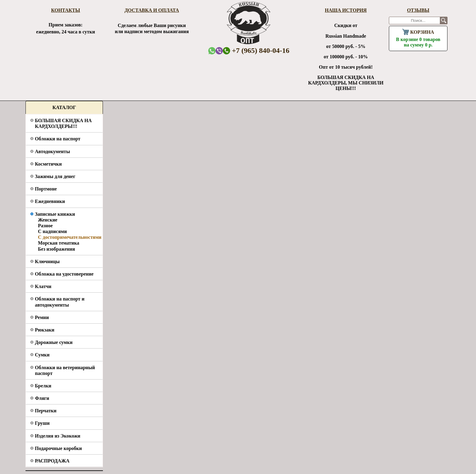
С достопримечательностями (70, 237)
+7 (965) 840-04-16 (256, 50)
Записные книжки (55, 214)
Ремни (42, 317)
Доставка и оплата (152, 10)
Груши (42, 423)
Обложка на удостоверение (64, 274)
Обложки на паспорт (58, 139)
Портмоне (46, 189)
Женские (48, 220)
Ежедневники (50, 201)
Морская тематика (59, 243)
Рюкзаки (45, 330)
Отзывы (418, 10)
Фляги (42, 398)
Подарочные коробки (58, 448)
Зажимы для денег (55, 176)
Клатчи (43, 286)
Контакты (66, 10)
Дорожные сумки (54, 342)
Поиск (444, 21)
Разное (45, 226)
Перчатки (46, 411)
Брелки (43, 386)
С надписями (52, 231)
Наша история (346, 10)
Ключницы (47, 261)
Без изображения (56, 249)
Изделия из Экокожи (58, 436)
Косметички (48, 164)
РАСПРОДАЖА (52, 461)
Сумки (42, 355)
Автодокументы (52, 151)
